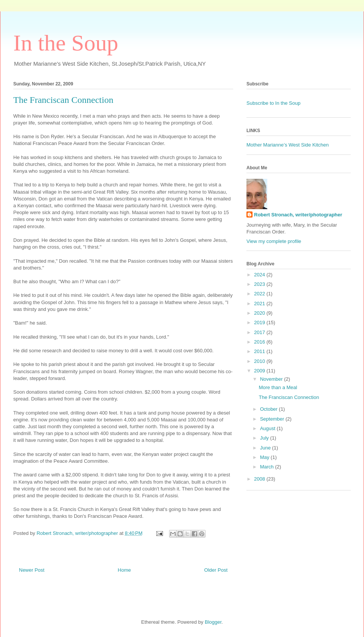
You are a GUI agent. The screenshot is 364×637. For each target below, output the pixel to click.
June (266, 448)
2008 (260, 479)
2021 (260, 304)
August (268, 428)
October (270, 409)
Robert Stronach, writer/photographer (298, 215)
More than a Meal (278, 387)
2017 (260, 332)
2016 (260, 342)
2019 (260, 322)
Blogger (213, 622)
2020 (260, 313)
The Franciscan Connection (289, 397)
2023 (260, 284)
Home (125, 570)
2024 (260, 275)
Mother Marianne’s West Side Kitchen (288, 145)
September (273, 419)
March (268, 467)
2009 (260, 371)
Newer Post (32, 570)
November (272, 379)
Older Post (216, 570)
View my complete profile (274, 241)
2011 (260, 351)
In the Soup (66, 43)
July (265, 438)
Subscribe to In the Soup (273, 103)
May (265, 457)
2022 (260, 294)
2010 (260, 361)
